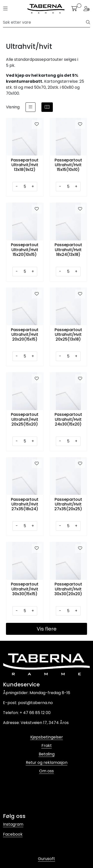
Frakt (47, 746)
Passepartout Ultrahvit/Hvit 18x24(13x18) (68, 250)
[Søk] (45, 22)
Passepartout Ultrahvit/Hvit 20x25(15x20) (25, 419)
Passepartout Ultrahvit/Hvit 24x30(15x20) (68, 419)
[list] (31, 107)
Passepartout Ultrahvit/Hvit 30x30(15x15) (25, 589)
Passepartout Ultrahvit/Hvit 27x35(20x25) (68, 504)
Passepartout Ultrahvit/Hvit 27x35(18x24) (25, 504)
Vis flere (47, 629)
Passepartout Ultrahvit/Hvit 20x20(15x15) (25, 335)
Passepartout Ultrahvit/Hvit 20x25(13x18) (68, 335)
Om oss (46, 771)
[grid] (47, 107)
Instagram (13, 824)
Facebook (13, 834)
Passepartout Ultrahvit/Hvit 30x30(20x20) (68, 589)
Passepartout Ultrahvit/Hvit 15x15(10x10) (68, 165)
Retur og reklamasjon (47, 762)
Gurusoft (46, 859)
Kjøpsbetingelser (47, 737)
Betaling (47, 754)
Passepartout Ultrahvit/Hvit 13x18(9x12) (25, 165)
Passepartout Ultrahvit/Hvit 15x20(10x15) (25, 250)
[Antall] (25, 187)
